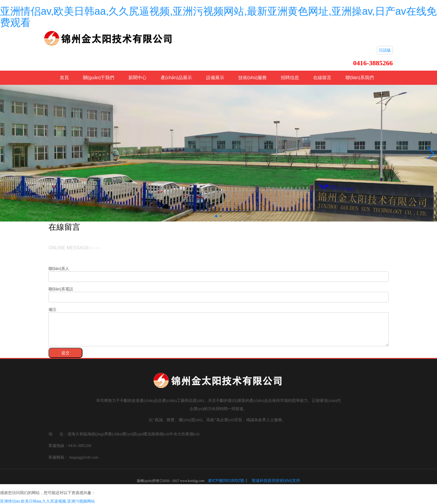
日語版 (385, 50)
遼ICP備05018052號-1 (228, 480)
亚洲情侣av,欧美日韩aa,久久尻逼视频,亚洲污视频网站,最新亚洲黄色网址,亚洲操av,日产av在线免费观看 (218, 17)
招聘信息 (290, 78)
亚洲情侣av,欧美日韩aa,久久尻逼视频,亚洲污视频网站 (47, 501)
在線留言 (322, 78)
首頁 (64, 78)
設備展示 (215, 78)
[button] (216, 216)
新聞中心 (137, 78)
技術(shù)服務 (253, 78)
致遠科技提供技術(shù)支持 (276, 480)
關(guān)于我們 (99, 78)
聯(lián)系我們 (360, 78)
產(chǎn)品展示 (176, 78)
